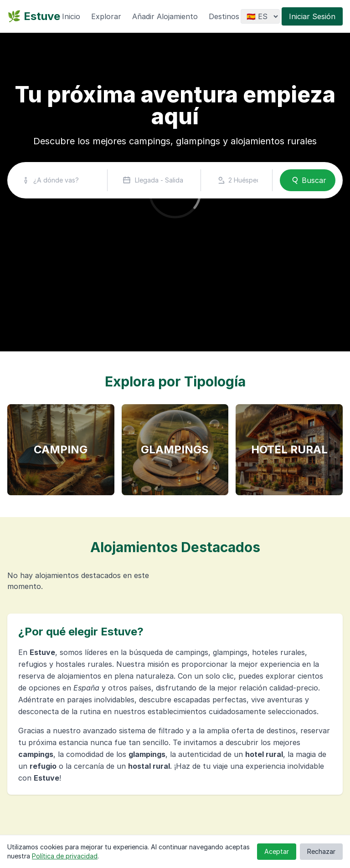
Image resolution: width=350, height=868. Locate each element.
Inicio (71, 16)
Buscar (308, 180)
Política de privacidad (65, 856)
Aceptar (277, 851)
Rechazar (321, 851)
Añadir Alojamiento (165, 16)
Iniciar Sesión (312, 16)
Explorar (106, 16)
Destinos (224, 16)
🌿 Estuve (34, 16)
